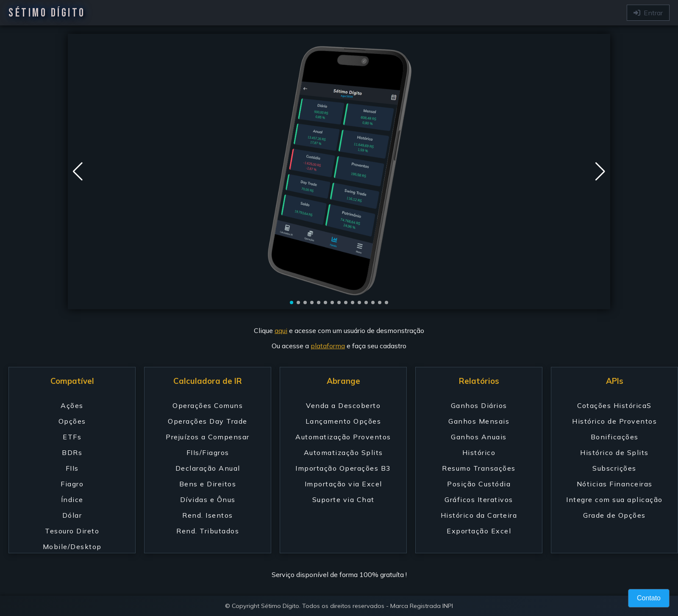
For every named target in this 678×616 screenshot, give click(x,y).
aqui (281, 330)
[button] (600, 172)
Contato (649, 598)
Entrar (648, 13)
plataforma (328, 346)
